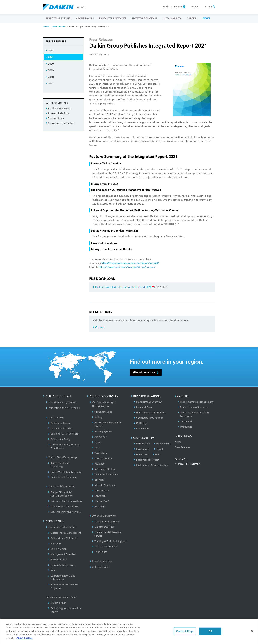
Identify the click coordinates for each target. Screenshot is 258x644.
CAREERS (192, 19)
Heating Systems (102, 432)
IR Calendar (141, 429)
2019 (50, 70)
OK (210, 633)
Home (46, 27)
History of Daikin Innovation (65, 501)
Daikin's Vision (57, 549)
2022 (50, 51)
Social (158, 449)
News (52, 570)
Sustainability (55, 118)
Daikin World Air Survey (63, 477)
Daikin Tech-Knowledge (62, 457)
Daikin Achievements (60, 487)
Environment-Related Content (151, 465)
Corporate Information (60, 123)
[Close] (252, 633)
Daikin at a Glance (59, 423)
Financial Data (143, 407)
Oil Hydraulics (100, 567)
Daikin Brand (55, 417)
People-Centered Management (195, 402)
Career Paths (186, 421)
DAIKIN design (57, 603)
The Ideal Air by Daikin (61, 402)
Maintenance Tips (103, 527)
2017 (50, 84)
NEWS (206, 19)
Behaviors (55, 544)
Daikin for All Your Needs (63, 434)
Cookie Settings (185, 633)
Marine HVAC (101, 501)
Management (162, 444)
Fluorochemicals (101, 561)
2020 (50, 64)
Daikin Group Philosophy (63, 538)
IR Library (140, 423)
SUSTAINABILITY (172, 19)
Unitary (97, 417)
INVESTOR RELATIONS (144, 19)
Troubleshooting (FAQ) (106, 522)
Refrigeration (100, 491)
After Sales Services (103, 516)
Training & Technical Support (109, 541)
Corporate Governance (62, 565)
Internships (185, 427)
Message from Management (64, 533)
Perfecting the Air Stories (63, 408)
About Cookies (24, 640)
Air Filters (98, 507)
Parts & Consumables (104, 547)
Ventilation (99, 453)
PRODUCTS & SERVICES (112, 19)
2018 (50, 77)
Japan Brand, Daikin (60, 428)
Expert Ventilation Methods (64, 472)
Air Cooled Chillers (103, 469)
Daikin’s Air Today (59, 439)
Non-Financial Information (149, 413)
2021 (50, 57)
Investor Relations (57, 113)
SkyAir (97, 442)
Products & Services (58, 109)
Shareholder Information (149, 418)
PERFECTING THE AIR (58, 19)
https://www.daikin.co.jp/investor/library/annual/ (130, 263)
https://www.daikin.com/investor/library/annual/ (127, 267)
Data (156, 454)
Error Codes (99, 552)
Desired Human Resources (193, 407)
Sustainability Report (146, 460)
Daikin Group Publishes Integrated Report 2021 (124, 287)
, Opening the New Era (64, 512)
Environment (142, 449)
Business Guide (57, 560)
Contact (195, 7)
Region (172, 7)
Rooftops (98, 480)
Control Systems (102, 458)
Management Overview (62, 554)
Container (99, 496)
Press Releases (59, 27)
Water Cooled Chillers (105, 474)
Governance (141, 454)
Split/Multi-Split (102, 412)
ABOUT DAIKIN (85, 19)
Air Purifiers (100, 437)
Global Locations (146, 372)
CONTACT (181, 459)
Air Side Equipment (104, 485)
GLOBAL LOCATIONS (188, 464)
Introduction (142, 444)
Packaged (98, 464)
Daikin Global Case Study (63, 506)
